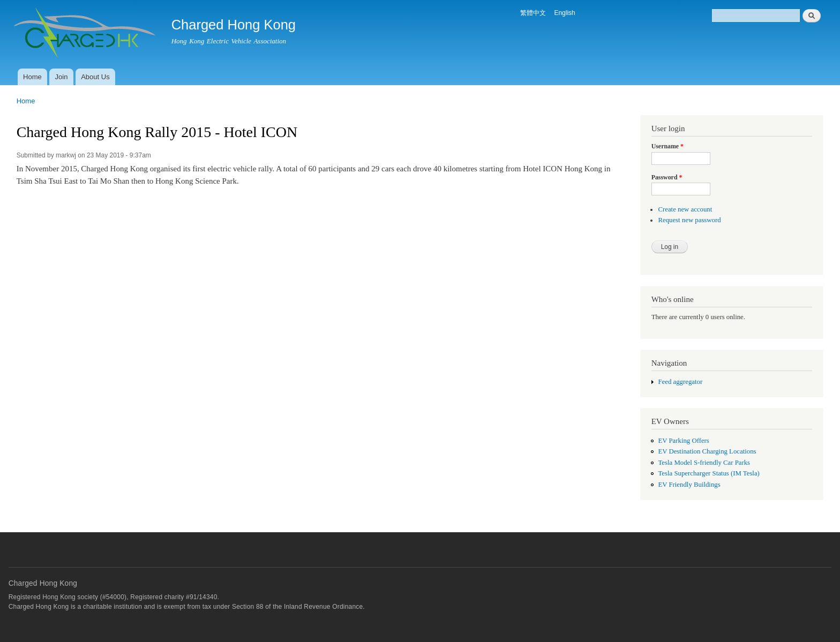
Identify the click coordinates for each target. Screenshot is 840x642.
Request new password (689, 220)
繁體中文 (533, 13)
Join (62, 77)
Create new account (685, 209)
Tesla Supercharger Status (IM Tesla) (708, 473)
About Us (95, 77)
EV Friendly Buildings (689, 485)
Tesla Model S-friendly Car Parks (704, 463)
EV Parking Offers (683, 441)
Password (667, 177)
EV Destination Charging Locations (707, 451)
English (564, 13)
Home (32, 77)
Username (667, 146)
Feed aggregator (680, 382)
